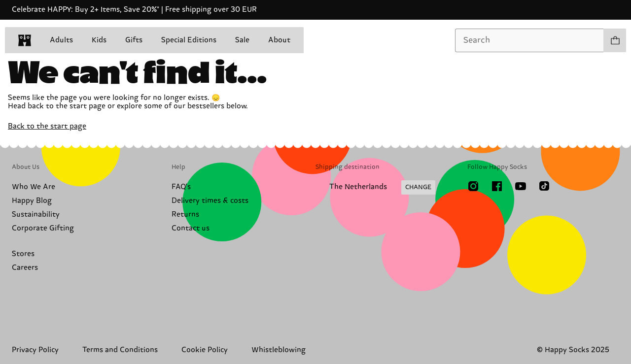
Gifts (134, 40)
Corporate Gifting (43, 228)
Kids (99, 40)
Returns (185, 215)
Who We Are (34, 187)
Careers (25, 268)
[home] (25, 40)
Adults (61, 40)
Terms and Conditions (120, 350)
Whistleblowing (279, 350)
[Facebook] (497, 186)
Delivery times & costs (210, 201)
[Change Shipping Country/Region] (375, 188)
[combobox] (529, 40)
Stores (23, 254)
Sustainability (36, 215)
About (279, 40)
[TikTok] (544, 186)
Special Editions (189, 40)
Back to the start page (47, 126)
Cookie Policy (205, 350)
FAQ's (181, 187)
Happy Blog (32, 201)
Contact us (191, 228)
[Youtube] (521, 186)
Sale (242, 40)
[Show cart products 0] (615, 40)
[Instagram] (473, 186)
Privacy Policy (35, 350)
